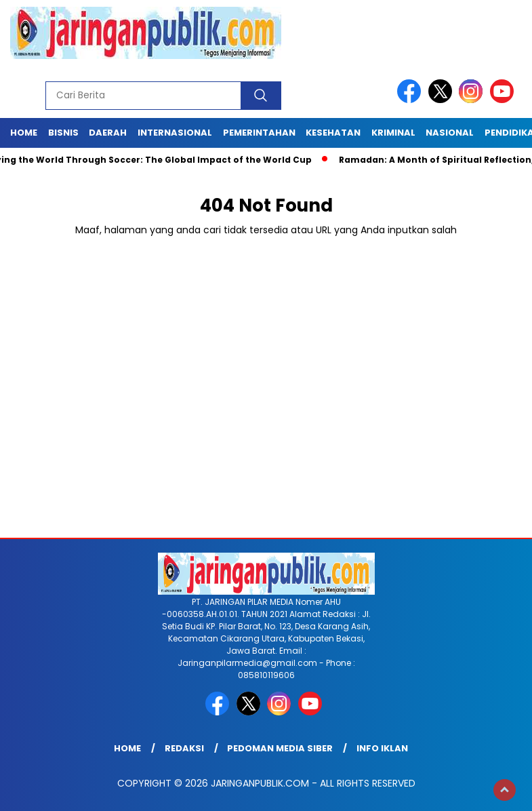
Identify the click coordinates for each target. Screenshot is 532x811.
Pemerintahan (259, 133)
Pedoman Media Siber (280, 748)
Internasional (175, 133)
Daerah (108, 133)
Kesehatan (333, 133)
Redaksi (184, 748)
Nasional (450, 133)
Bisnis (63, 133)
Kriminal (393, 133)
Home (24, 133)
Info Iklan (382, 748)
